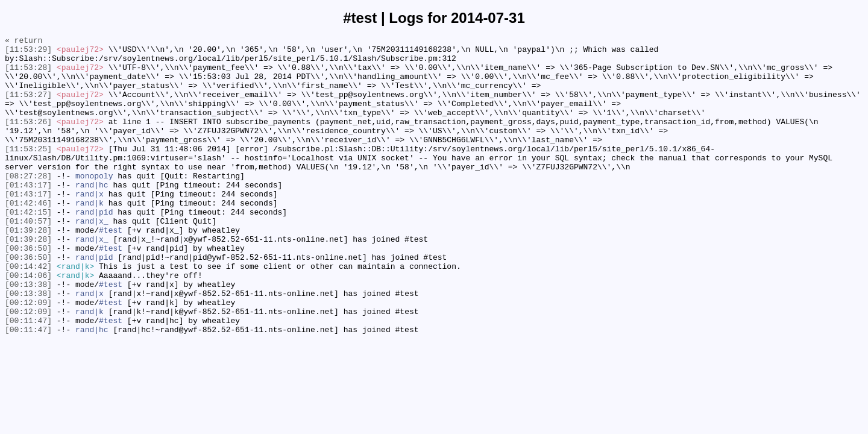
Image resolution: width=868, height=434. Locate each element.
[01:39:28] (28, 269)
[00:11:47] (28, 378)
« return (24, 42)
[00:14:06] (28, 324)
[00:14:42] (28, 313)
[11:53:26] (28, 139)
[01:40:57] (28, 259)
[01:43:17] (28, 215)
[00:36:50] (28, 291)
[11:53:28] (28, 74)
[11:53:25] (28, 172)
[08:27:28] (28, 204)
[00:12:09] (28, 356)
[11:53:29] (28, 52)
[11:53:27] (28, 107)
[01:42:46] (28, 237)
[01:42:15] (28, 248)
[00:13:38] (28, 335)
